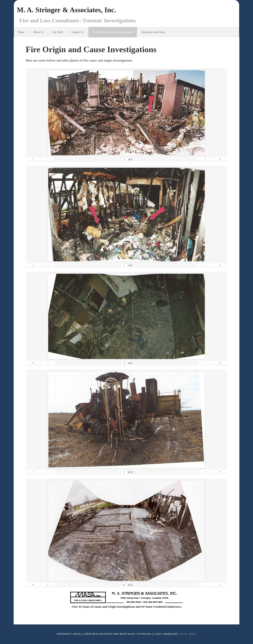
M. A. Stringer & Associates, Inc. (66, 10)
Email (193, 634)
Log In (183, 634)
